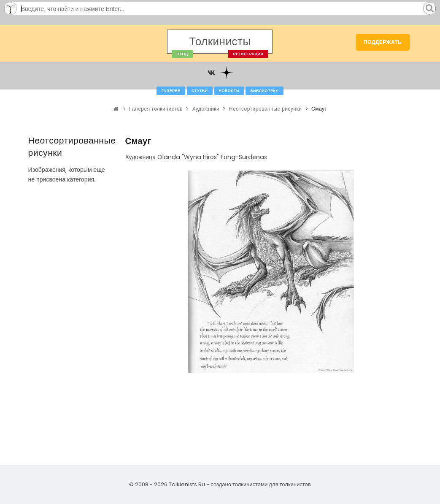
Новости (229, 91)
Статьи (200, 91)
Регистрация (248, 54)
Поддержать (383, 42)
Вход (182, 54)
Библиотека (264, 91)
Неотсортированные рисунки (266, 109)
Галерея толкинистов (156, 109)
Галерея (171, 91)
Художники (206, 109)
